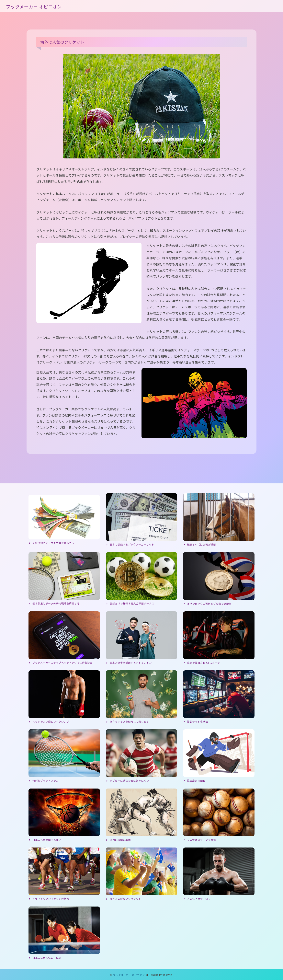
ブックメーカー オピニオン (34, 6)
